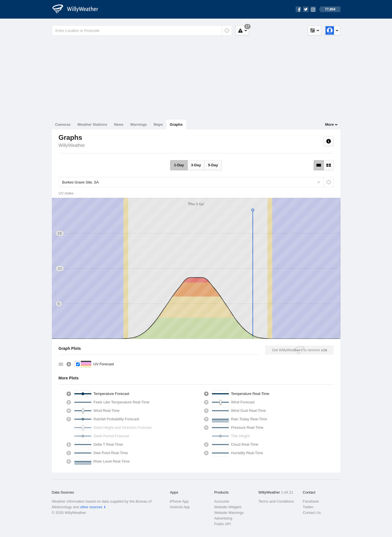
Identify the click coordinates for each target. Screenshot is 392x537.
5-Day (213, 165)
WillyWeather (72, 145)
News (119, 124)
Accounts (222, 501)
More (329, 124)
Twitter (308, 507)
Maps (158, 124)
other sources (91, 507)
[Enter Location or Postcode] (142, 30)
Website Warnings (229, 513)
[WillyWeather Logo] (78, 9)
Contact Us (312, 513)
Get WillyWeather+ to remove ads (299, 350)
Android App (180, 507)
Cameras (63, 124)
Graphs (176, 124)
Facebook (311, 501)
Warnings (139, 124)
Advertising (223, 518)
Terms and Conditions (276, 501)
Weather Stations (92, 124)
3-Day (196, 165)
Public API (222, 524)
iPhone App (179, 501)
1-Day (179, 165)
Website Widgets (228, 507)
